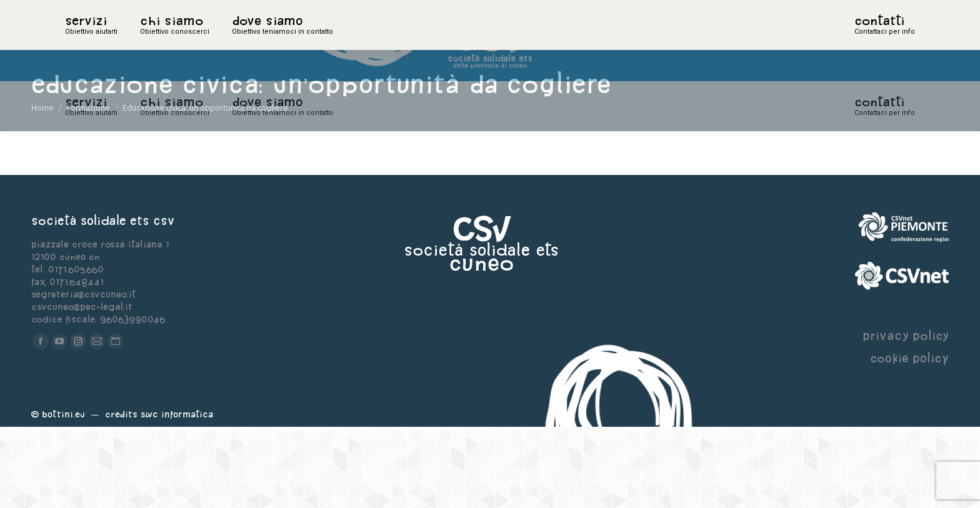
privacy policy (906, 416)
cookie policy (909, 439)
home (79, 41)
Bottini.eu (63, 495)
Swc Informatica (177, 495)
